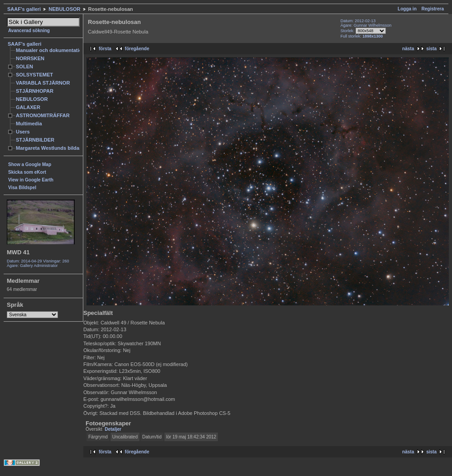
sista (431, 49)
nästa (408, 49)
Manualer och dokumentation (50, 50)
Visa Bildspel (22, 188)
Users (23, 132)
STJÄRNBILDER (35, 140)
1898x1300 (373, 36)
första (105, 49)
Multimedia (29, 124)
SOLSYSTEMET (34, 75)
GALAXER (28, 107)
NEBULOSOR (64, 9)
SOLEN (24, 67)
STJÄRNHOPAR (35, 91)
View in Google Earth (31, 180)
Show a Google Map (30, 164)
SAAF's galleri (24, 9)
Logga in (407, 9)
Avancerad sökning (29, 31)
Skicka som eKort (27, 172)
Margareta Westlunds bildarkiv (52, 148)
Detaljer (113, 429)
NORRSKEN (30, 58)
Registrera (433, 9)
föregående (137, 49)
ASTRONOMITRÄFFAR (43, 115)
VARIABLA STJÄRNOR (43, 83)
